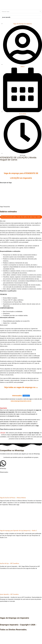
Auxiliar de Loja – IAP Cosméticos (9, 563)
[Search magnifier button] (40, 11)
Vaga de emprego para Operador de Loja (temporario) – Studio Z (18, 530)
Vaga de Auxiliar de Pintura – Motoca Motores (13, 498)
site (37, 387)
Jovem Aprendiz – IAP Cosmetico (9, 594)
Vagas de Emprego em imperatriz (22, 24)
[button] (3, 465)
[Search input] (20, 11)
